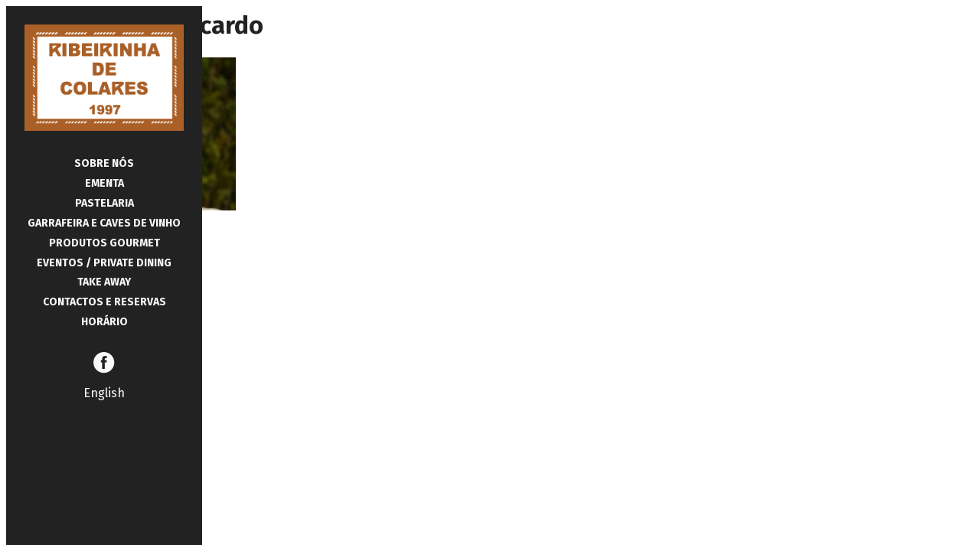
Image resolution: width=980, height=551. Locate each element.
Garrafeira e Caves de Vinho (104, 223)
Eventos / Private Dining (104, 263)
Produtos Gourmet (105, 243)
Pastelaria (105, 203)
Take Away (104, 282)
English (104, 393)
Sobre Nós (104, 163)
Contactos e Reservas (105, 302)
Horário (105, 322)
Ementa (105, 183)
